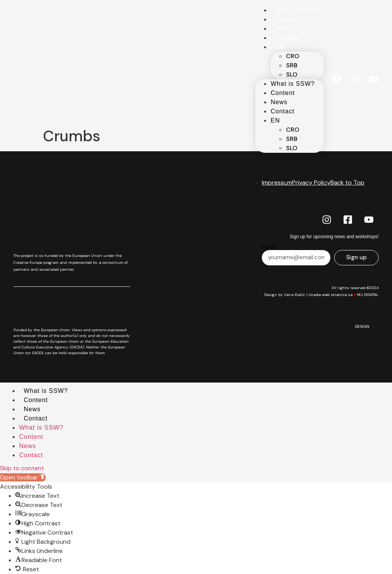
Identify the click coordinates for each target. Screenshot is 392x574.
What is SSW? (297, 10)
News (284, 29)
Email (269, 247)
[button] (23, 477)
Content (287, 19)
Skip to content (22, 468)
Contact (287, 38)
